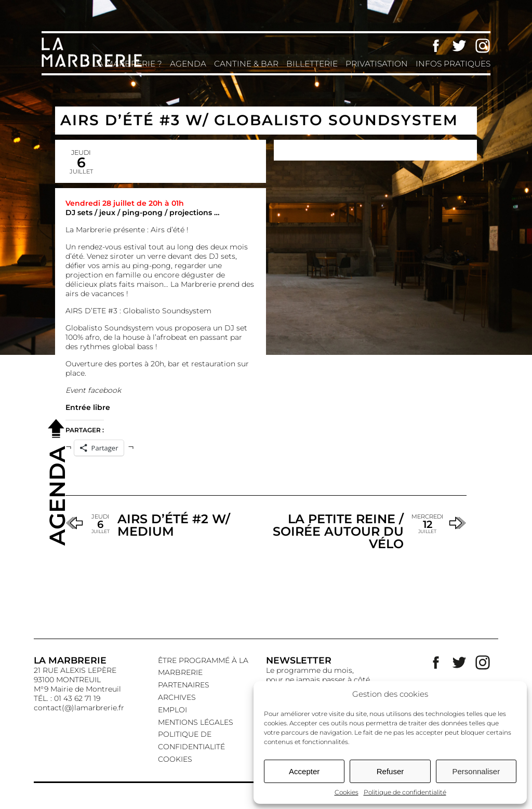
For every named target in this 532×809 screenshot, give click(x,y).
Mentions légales (196, 722)
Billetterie (312, 64)
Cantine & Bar (246, 64)
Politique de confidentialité (405, 792)
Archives (177, 697)
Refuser (390, 771)
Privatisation (377, 64)
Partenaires (184, 685)
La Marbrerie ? (128, 64)
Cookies (347, 792)
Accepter (304, 771)
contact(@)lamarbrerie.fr (79, 708)
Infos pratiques (453, 64)
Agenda (188, 64)
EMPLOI (172, 710)
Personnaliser (476, 771)
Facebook (436, 46)
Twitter (459, 46)
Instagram (483, 46)
